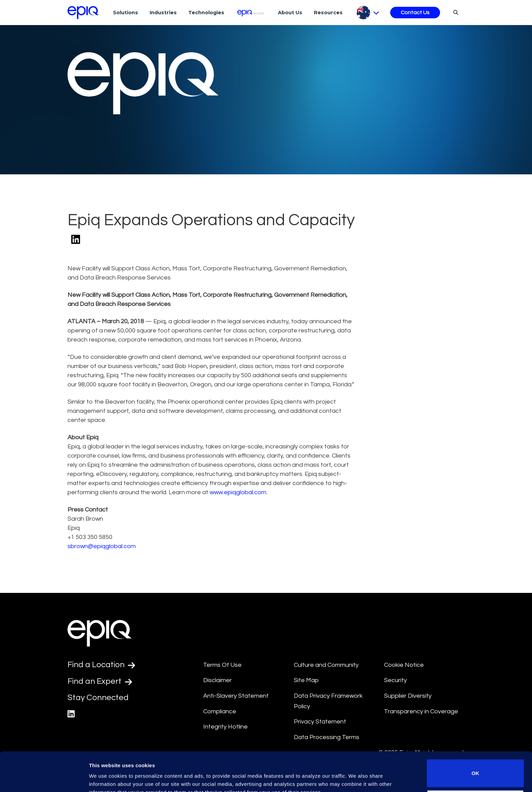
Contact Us (415, 13)
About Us (290, 13)
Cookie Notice (404, 665)
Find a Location (101, 665)
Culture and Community (326, 665)
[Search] (455, 12)
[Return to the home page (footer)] (83, 13)
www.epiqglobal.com (238, 492)
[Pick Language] (368, 13)
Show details (105, 777)
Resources (328, 13)
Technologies (206, 13)
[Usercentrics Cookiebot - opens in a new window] (44, 779)
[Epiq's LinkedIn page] (71, 714)
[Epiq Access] (251, 12)
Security (395, 680)
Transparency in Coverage (421, 711)
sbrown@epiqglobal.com (102, 546)
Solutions (126, 13)
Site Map (306, 680)
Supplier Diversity (408, 696)
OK (476, 740)
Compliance (220, 711)
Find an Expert (100, 681)
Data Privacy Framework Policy (328, 701)
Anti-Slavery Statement (236, 696)
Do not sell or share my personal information (476, 770)
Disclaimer (217, 680)
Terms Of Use (222, 665)
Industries (163, 13)
